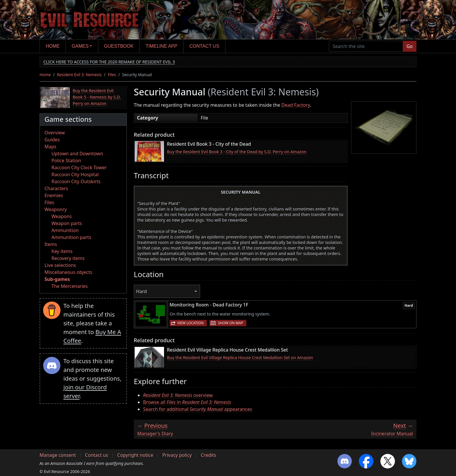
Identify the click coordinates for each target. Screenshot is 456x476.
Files (112, 75)
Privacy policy (177, 455)
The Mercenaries (70, 286)
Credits (208, 455)
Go (410, 46)
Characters (56, 188)
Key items (62, 251)
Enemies (54, 195)
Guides (52, 140)
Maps (50, 147)
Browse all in (187, 402)
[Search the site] (366, 46)
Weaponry (56, 209)
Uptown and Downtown (77, 154)
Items (51, 244)
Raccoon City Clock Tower (79, 167)
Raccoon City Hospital (75, 174)
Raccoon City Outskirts (76, 181)
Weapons (62, 216)
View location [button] (190, 323)
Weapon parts (67, 223)
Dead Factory (296, 105)
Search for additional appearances (198, 409)
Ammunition (65, 230)
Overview (55, 133)
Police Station (66, 161)
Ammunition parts (71, 237)
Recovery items (68, 258)
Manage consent (58, 455)
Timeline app (162, 46)
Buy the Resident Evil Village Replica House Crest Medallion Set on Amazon (240, 358)
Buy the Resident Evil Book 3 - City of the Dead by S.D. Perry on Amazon (237, 152)
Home (53, 46)
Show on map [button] (230, 323)
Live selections (60, 265)
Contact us (204, 46)
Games (80, 46)
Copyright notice (135, 455)
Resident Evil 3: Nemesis (79, 75)
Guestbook (119, 46)
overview (178, 395)
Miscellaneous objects (68, 272)
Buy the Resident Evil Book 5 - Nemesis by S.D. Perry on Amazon (97, 97)
